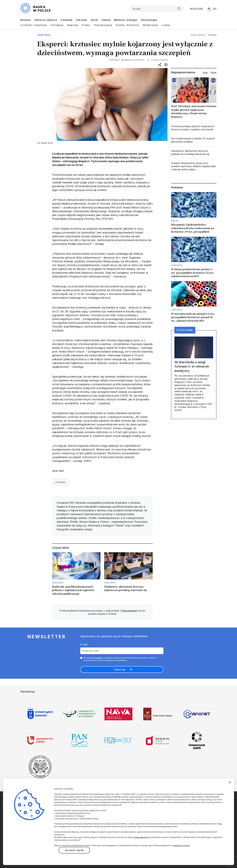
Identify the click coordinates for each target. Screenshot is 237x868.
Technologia (149, 20)
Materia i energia (126, 20)
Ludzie (166, 25)
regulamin (98, 658)
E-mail (84, 644)
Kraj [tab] (205, 73)
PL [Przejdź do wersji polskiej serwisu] (209, 9)
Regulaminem (130, 611)
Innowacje (57, 25)
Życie (94, 20)
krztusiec (61, 482)
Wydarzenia (150, 25)
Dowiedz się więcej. (181, 845)
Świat (175, 221)
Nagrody (73, 25)
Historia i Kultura (46, 20)
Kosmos (26, 20)
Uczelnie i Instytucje (34, 25)
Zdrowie (82, 20)
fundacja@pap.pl (141, 837)
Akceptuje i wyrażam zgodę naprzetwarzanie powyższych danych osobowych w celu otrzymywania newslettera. (120, 659)
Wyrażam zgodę (74, 850)
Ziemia (106, 20)
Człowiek (67, 20)
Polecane (185, 330)
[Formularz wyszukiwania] (157, 9)
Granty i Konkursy (127, 25)
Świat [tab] (213, 73)
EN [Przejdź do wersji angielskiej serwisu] (215, 9)
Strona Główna (198, 35)
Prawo (86, 25)
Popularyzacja (103, 25)
